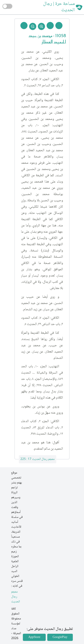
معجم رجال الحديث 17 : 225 (38, 459)
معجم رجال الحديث (16, 597)
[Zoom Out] (33, 26)
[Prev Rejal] (59, 26)
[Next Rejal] (50, 26)
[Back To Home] (24, 26)
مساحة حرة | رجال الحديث (59, 7)
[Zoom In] (41, 26)
